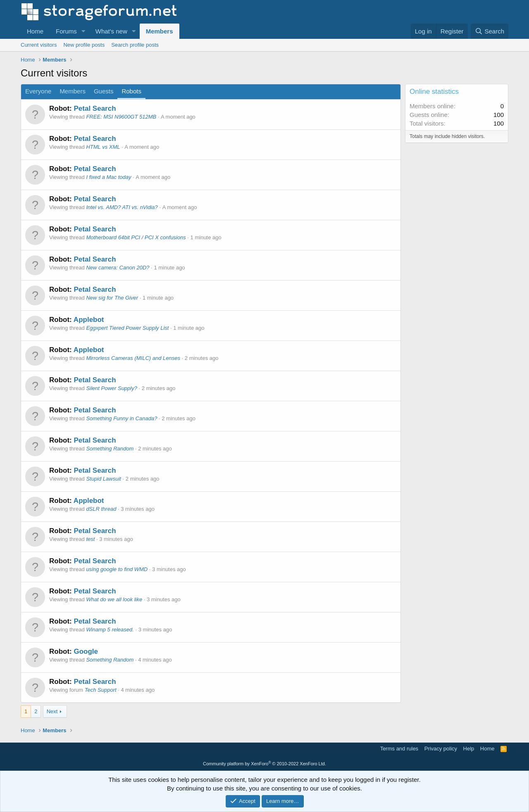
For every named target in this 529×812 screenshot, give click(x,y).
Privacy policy (441, 749)
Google (86, 651)
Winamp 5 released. (110, 630)
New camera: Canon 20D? (118, 268)
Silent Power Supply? (112, 388)
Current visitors (39, 45)
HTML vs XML (103, 147)
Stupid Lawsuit (104, 479)
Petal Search (95, 108)
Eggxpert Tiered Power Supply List (127, 328)
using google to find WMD (117, 569)
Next (52, 711)
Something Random (110, 449)
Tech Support (101, 690)
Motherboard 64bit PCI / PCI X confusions (136, 237)
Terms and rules (399, 749)
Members (160, 31)
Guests (104, 91)
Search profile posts (135, 45)
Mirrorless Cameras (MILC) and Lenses (133, 358)
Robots (131, 91)
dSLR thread (101, 509)
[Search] (490, 31)
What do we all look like (114, 599)
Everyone (38, 91)
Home (35, 31)
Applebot (89, 320)
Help (469, 749)
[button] (83, 31)
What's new (111, 31)
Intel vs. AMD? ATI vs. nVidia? (122, 207)
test (90, 539)
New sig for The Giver (112, 298)
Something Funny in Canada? (122, 418)
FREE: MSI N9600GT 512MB (121, 117)
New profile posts (84, 45)
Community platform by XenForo (264, 764)
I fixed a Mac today (108, 177)
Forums (66, 31)
